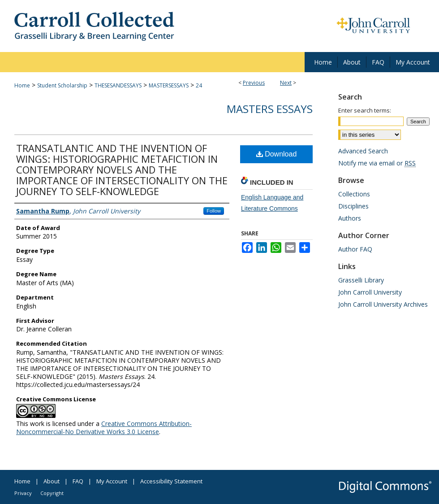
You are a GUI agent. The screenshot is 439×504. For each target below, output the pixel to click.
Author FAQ (355, 249)
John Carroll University (370, 292)
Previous (254, 83)
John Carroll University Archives (383, 304)
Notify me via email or (377, 163)
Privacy (23, 493)
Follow (214, 211)
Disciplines (353, 206)
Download (277, 154)
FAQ (78, 481)
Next (286, 83)
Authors (350, 218)
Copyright (52, 493)
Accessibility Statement (171, 481)
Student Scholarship (62, 85)
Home (22, 85)
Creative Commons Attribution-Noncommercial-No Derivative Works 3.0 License (104, 428)
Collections (354, 194)
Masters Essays (270, 109)
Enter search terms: (365, 110)
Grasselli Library (361, 280)
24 (199, 85)
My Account (112, 481)
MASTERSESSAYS (169, 85)
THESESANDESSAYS (118, 85)
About (52, 481)
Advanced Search (363, 151)
